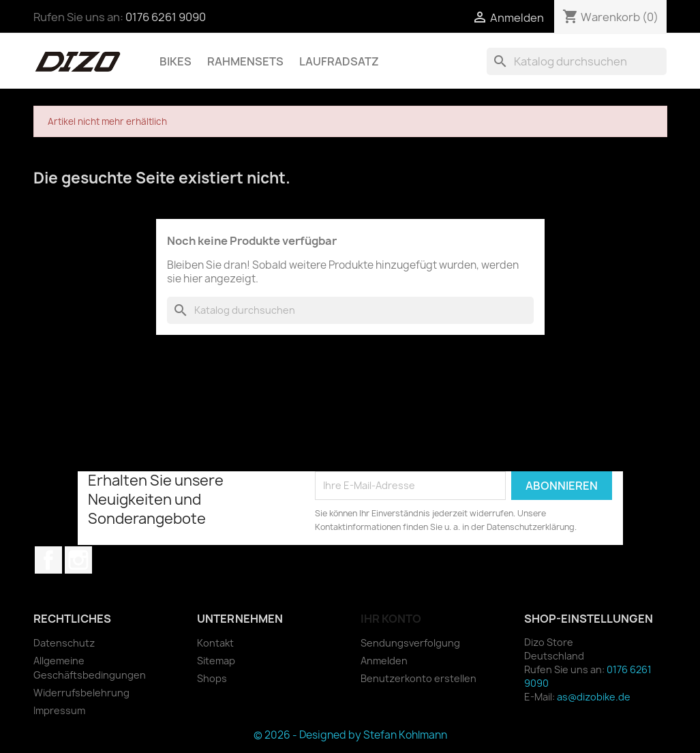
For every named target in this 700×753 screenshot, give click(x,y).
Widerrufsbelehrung (81, 693)
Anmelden (384, 661)
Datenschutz (64, 643)
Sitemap (216, 661)
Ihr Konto (391, 619)
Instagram (78, 560)
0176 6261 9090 (166, 17)
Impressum (59, 710)
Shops (212, 678)
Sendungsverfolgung (410, 643)
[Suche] (577, 61)
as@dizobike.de (594, 697)
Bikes (176, 61)
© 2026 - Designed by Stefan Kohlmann (350, 735)
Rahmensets (245, 61)
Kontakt (215, 643)
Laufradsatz (339, 61)
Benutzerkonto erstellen (419, 678)
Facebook (48, 560)
